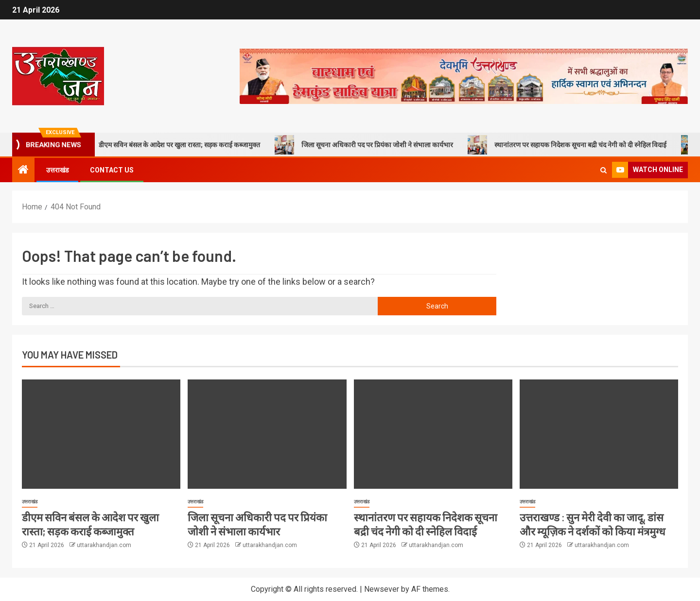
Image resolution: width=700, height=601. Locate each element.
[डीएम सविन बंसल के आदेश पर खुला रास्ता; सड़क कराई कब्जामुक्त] (101, 434)
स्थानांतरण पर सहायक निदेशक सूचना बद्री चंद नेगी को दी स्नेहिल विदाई (581, 145)
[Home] (23, 171)
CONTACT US (112, 170)
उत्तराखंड (57, 170)
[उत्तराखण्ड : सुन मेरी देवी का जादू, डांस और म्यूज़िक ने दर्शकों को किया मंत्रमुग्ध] (599, 434)
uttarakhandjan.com (104, 545)
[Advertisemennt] (464, 76)
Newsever (382, 589)
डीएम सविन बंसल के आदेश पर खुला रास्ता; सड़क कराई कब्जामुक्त (180, 145)
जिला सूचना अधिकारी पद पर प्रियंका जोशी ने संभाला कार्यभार (377, 145)
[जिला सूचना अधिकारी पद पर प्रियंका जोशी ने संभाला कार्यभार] (267, 434)
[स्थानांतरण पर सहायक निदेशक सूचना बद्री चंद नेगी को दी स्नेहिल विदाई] (433, 434)
